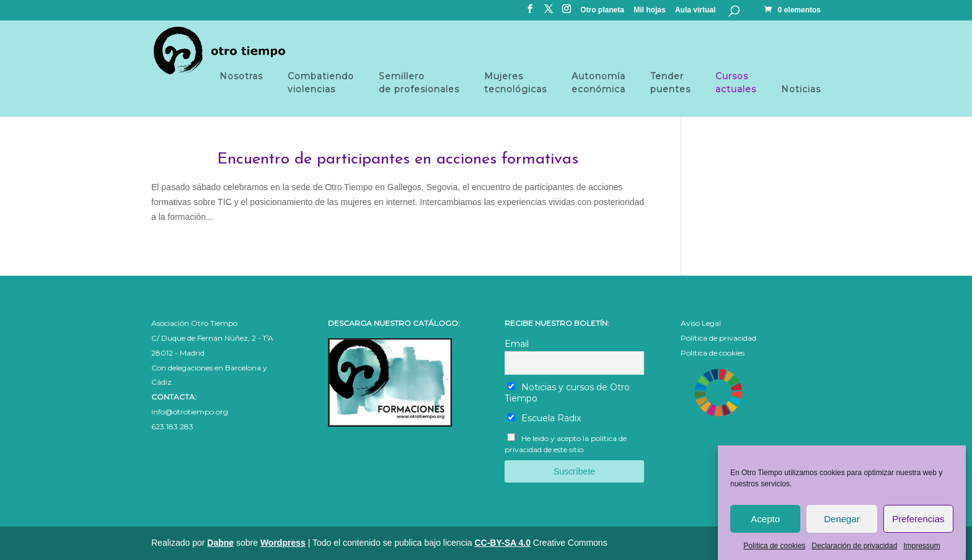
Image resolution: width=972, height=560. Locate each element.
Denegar (842, 524)
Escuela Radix (544, 418)
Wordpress (283, 543)
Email (517, 344)
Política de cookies (774, 551)
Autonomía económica (599, 83)
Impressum (921, 551)
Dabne (220, 543)
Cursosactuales (736, 83)
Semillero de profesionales (419, 83)
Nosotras (241, 83)
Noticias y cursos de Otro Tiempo (568, 393)
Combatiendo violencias (321, 83)
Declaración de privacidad (854, 551)
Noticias (801, 89)
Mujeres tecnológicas (515, 83)
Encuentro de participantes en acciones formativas (398, 160)
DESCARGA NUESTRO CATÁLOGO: (394, 323)
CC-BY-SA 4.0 (502, 543)
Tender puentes (670, 83)
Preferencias (918, 524)
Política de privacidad (718, 338)
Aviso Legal (701, 323)
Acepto (765, 524)
